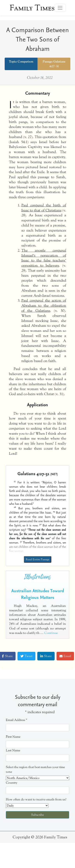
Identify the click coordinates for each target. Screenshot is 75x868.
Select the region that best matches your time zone (35, 769)
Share (46, 656)
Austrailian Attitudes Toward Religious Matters (38, 594)
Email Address (17, 720)
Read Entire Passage (38, 559)
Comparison (25, 62)
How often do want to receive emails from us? (36, 799)
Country (12, 783)
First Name (13, 737)
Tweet (26, 656)
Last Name (13, 750)
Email (65, 656)
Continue (51, 633)
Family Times (32, 8)
